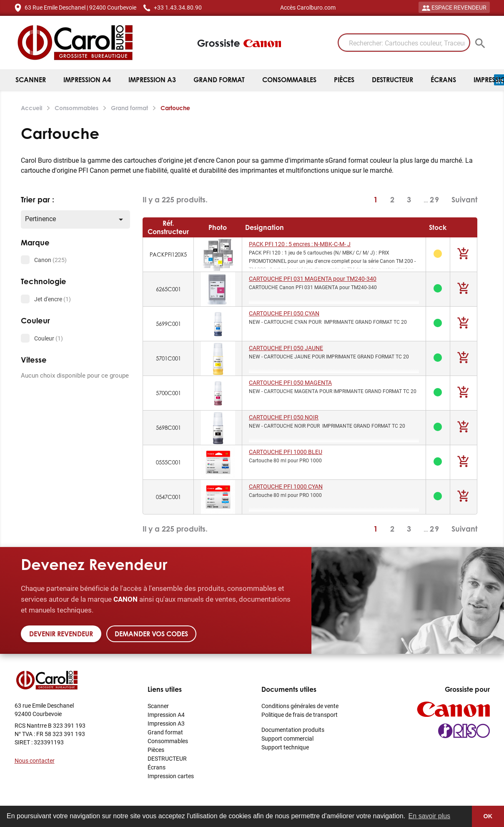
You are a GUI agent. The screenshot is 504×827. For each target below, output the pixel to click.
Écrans (443, 80)
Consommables (289, 80)
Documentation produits (293, 730)
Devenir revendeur (61, 634)
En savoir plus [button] (430, 816)
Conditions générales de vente (300, 706)
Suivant (464, 199)
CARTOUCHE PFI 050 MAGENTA (290, 382)
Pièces (344, 80)
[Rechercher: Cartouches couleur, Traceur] (404, 43)
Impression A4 (87, 80)
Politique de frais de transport (300, 715)
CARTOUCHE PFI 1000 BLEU (286, 452)
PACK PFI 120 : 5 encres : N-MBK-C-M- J (300, 244)
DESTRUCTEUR (392, 80)
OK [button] (488, 816)
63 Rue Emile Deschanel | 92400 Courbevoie (80, 7)
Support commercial (287, 738)
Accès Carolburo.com (308, 7)
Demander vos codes (151, 634)
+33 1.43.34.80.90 (178, 7)
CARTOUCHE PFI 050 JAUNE (286, 348)
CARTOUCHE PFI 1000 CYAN (286, 486)
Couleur (49, 338)
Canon (50, 260)
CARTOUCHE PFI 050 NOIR (284, 417)
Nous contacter (35, 760)
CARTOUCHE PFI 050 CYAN (284, 313)
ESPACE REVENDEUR (454, 7)
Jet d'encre (53, 299)
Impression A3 (152, 80)
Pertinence (76, 219)
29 (435, 199)
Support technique (285, 747)
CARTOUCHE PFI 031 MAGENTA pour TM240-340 (313, 279)
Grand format (219, 80)
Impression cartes (171, 776)
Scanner (31, 80)
